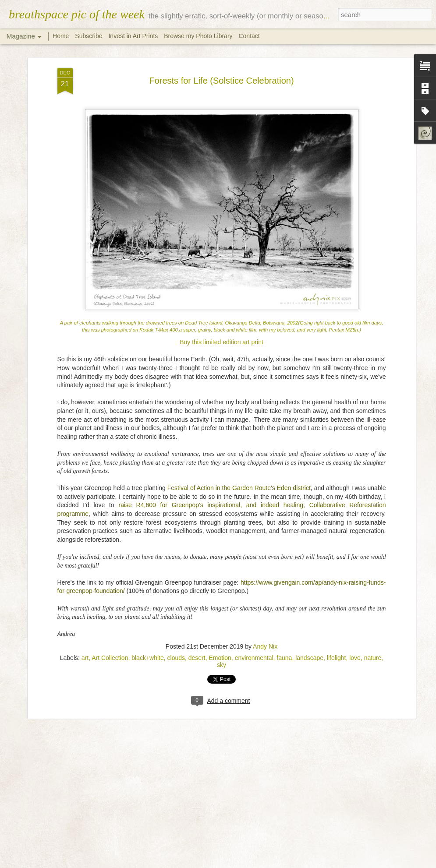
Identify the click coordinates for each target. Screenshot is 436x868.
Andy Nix (265, 646)
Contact (249, 36)
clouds (176, 657)
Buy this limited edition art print (222, 341)
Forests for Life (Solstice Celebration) (221, 79)
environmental (254, 657)
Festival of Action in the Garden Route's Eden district (239, 487)
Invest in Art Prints (134, 36)
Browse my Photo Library (198, 36)
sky (222, 664)
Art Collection (110, 657)
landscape (309, 657)
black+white (148, 657)
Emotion (220, 657)
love (355, 657)
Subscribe (89, 36)
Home (61, 36)
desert (197, 657)
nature (373, 657)
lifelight (337, 657)
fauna (284, 657)
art (85, 657)
